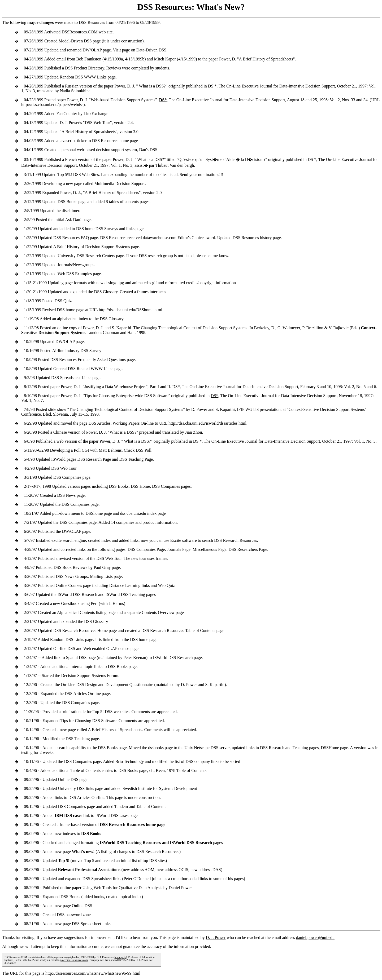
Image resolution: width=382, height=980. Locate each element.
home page (120, 957)
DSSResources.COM (80, 32)
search (208, 540)
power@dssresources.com (74, 960)
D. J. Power (216, 937)
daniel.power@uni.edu (315, 937)
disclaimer (10, 963)
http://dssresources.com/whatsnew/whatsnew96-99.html (93, 973)
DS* (214, 396)
